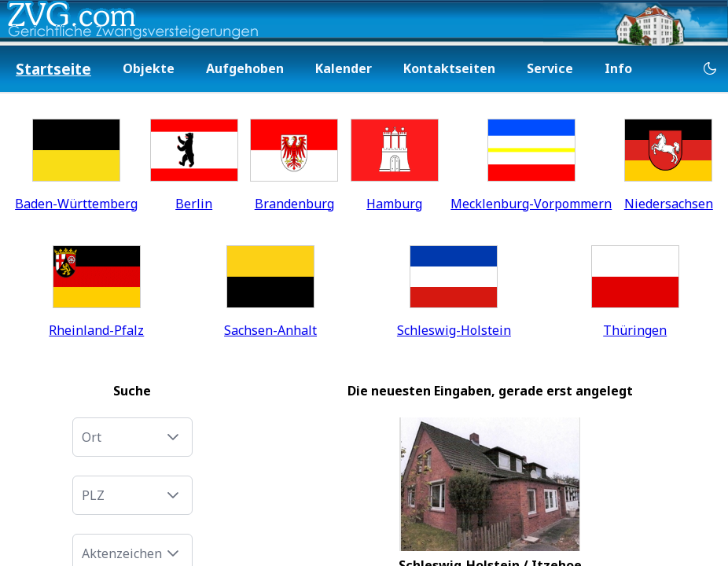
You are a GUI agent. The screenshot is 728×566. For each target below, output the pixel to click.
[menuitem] (53, 70)
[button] (173, 437)
